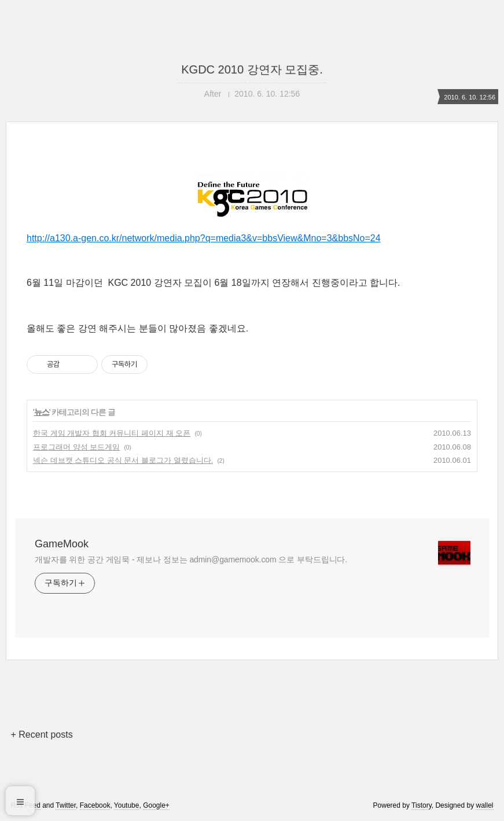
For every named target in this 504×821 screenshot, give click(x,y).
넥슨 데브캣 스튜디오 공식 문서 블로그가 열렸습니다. (123, 460)
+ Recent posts (42, 735)
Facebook (95, 805)
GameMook (62, 544)
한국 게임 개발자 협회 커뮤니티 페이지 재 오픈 (112, 433)
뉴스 (42, 412)
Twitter (66, 805)
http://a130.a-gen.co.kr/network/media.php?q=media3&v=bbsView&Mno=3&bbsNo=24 (252, 209)
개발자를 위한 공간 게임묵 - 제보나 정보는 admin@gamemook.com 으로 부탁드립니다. (191, 559)
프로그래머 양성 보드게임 (76, 447)
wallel (484, 805)
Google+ (156, 805)
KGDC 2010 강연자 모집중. (252, 69)
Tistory (422, 805)
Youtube (127, 805)
